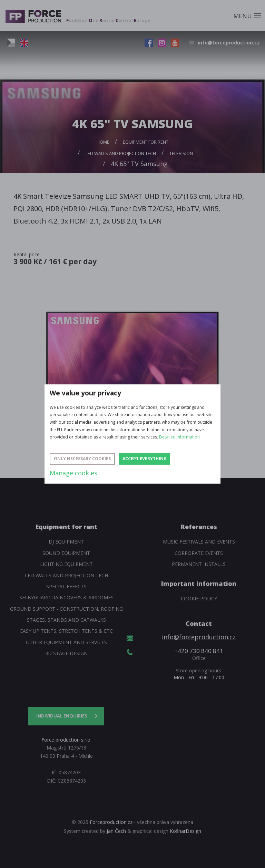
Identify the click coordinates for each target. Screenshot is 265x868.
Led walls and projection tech (121, 153)
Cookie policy (199, 598)
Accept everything (145, 459)
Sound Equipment (66, 553)
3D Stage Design (66, 653)
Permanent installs (199, 564)
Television (181, 153)
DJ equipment (66, 542)
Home (103, 142)
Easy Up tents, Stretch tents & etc (66, 631)
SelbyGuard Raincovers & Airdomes (66, 597)
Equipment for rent (146, 142)
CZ (11, 43)
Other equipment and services (66, 642)
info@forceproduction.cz (229, 43)
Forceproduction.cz (111, 822)
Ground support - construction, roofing (66, 609)
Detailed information (179, 437)
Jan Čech (116, 831)
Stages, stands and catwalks (66, 620)
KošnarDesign (185, 831)
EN (24, 43)
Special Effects (66, 586)
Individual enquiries (62, 716)
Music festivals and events (199, 542)
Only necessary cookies (82, 459)
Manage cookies (73, 473)
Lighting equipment (66, 564)
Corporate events (199, 553)
